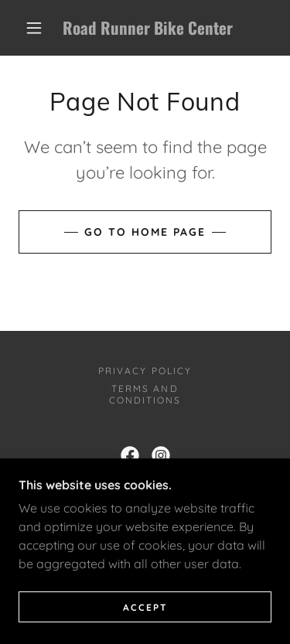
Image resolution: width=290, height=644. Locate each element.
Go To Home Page (145, 232)
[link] (148, 28)
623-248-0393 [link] (177, 492)
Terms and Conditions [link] (145, 394)
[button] (34, 28)
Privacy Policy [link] (145, 371)
